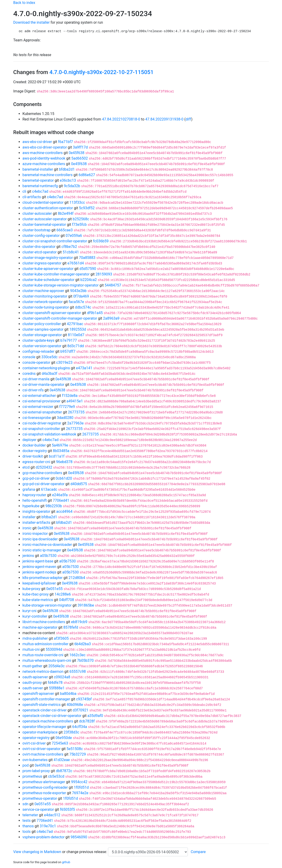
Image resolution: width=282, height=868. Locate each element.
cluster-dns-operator (39, 247)
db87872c (64, 771)
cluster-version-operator (42, 346)
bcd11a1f (57, 456)
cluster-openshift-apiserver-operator (52, 313)
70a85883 (87, 258)
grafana (29, 489)
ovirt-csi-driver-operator (42, 749)
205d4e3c (57, 666)
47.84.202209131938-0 (164, 119)
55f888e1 (57, 688)
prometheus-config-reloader (45, 787)
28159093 (104, 274)
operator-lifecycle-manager (44, 727)
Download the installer (32, 22)
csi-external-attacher (39, 396)
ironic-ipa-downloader (40, 539)
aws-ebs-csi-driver (37, 142)
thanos (28, 826)
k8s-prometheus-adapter (43, 578)
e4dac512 (52, 815)
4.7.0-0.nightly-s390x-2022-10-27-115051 (102, 72)
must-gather (32, 666)
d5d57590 (88, 269)
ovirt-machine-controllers (43, 754)
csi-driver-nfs (33, 390)
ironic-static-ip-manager (42, 550)
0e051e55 (54, 589)
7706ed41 (61, 500)
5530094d (54, 649)
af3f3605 (61, 638)
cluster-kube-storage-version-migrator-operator (61, 285)
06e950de (64, 738)
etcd (26, 467)
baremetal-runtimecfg (40, 186)
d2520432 (44, 467)
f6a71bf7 (65, 142)
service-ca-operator (38, 809)
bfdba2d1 (67, 169)
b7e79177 (68, 340)
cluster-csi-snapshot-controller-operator (55, 241)
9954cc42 (79, 782)
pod (26, 765)
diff (188, 119)
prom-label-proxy (36, 771)
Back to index (24, 3)
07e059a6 (74, 236)
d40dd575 (79, 484)
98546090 (79, 837)
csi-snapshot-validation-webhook (49, 434)
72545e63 (60, 743)
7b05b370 (85, 660)
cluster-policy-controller (42, 324)
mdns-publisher (35, 638)
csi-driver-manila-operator (44, 385)
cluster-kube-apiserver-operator (48, 269)
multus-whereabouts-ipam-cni (47, 660)
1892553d (78, 329)
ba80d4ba (68, 694)
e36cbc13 (68, 180)
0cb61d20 (64, 478)
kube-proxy (32, 589)
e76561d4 (76, 263)
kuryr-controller (35, 616)
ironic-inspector (35, 534)
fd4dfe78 (55, 683)
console (29, 357)
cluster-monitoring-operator (45, 296)
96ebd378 (64, 462)
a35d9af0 (95, 716)
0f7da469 (81, 296)
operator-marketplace (40, 732)
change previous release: (87, 852)
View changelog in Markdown (37, 852)
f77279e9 (67, 407)
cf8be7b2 (69, 247)
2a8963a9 (111, 318)
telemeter (30, 815)
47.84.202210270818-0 (121, 119)
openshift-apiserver (38, 694)
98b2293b (54, 506)
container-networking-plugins (46, 368)
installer (29, 517)
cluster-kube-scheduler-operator (49, 280)
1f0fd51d (81, 787)
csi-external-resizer (38, 407)
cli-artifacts (32, 197)
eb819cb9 (79, 622)
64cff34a (80, 727)
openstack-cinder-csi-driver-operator (52, 716)
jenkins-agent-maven (39, 567)
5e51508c (75, 749)
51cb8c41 (71, 252)
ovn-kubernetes (35, 760)
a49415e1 (75, 401)
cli (24, 191)
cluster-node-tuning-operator (46, 307)
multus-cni (31, 649)
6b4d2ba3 (83, 644)
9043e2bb (78, 291)
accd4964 (64, 511)
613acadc (49, 489)
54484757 (113, 285)
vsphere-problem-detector (44, 837)
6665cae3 (65, 230)
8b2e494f (66, 213)
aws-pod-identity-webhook (44, 158)
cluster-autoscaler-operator (45, 219)
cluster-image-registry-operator (48, 258)
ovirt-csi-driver (34, 743)
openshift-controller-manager (46, 699)
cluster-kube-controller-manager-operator (56, 274)
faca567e (76, 302)
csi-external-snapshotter (42, 412)
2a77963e (75, 423)
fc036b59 (101, 241)
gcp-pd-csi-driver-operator (44, 484)
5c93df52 (87, 208)
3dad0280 (65, 418)
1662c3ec (77, 655)
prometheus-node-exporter (44, 793)
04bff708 (66, 600)
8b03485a (61, 451)
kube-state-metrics (38, 600)
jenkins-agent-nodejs (39, 572)
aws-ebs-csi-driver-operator (45, 147)
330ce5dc (49, 357)
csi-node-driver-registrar (42, 423)
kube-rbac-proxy (36, 594)
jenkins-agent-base (38, 561)
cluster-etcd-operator (40, 252)
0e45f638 (76, 153)
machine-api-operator (40, 627)
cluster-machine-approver (43, 291)
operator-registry (36, 738)
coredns (29, 374)
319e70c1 (48, 826)
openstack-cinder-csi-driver (45, 710)
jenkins (28, 556)
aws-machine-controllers (43, 153)
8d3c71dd (76, 346)
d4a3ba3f (49, 374)
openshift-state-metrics (42, 705)
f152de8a (70, 396)
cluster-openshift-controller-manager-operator (60, 318)
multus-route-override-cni (43, 655)
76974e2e (80, 793)
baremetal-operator (38, 180)
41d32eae (62, 760)
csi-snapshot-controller (41, 429)
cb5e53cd (56, 776)
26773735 (76, 412)
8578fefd (71, 627)
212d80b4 (77, 578)
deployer (30, 440)
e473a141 (84, 368)
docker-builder (34, 445)
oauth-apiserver (35, 677)
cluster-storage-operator (42, 335)
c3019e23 (64, 362)
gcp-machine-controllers (42, 473)
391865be (86, 605)
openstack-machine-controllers (48, 721)
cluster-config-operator (41, 236)
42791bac (75, 324)
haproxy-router (34, 495)
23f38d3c (71, 732)
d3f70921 (80, 710)
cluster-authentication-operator (48, 208)
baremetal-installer (38, 169)
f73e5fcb (79, 225)
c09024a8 (62, 677)
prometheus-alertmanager (44, 782)
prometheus (32, 776)
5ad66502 (80, 158)
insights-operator (36, 511)
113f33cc (77, 202)
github (66, 862)
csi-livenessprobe (37, 418)
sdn (26, 804)
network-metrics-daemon (43, 672)
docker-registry (35, 451)
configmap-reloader (39, 351)
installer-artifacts (36, 523)
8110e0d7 (76, 335)
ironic (27, 528)
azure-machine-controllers (44, 164)
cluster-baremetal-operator (44, 225)
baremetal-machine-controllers (48, 175)
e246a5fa (60, 495)
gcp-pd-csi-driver (36, 478)
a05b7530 (48, 556)
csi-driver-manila (36, 379)
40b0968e (75, 705)
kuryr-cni (30, 611)
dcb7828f (87, 721)
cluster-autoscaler (37, 213)
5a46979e (60, 445)
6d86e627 (87, 175)
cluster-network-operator (43, 302)
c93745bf (84, 699)
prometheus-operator (40, 798)
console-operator (36, 362)
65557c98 (78, 672)
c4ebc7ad (40, 191)
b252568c (81, 219)
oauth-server (33, 688)
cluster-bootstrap (37, 230)
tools (27, 832)
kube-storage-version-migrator (47, 605)
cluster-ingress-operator (42, 263)
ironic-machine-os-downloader (47, 545)
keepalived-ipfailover (39, 583)
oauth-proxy (32, 683)
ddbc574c (83, 307)
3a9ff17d (80, 147)
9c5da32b (72, 186)
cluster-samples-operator (43, 329)
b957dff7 (68, 351)
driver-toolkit (33, 456)
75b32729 (78, 754)
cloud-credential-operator (43, 202)
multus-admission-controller (46, 644)
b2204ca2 (89, 280)
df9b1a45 (95, 313)
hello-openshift (35, 500)
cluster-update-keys (39, 340)
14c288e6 (63, 594)
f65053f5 (67, 809)
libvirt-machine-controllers (44, 622)
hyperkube (31, 506)
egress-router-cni (36, 462)
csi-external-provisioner (42, 401)
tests (27, 821)
